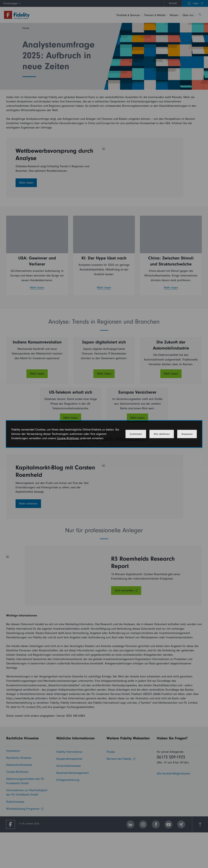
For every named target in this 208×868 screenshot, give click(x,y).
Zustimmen (136, 434)
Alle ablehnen (162, 434)
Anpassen (187, 434)
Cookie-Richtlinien (68, 438)
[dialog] (104, 434)
